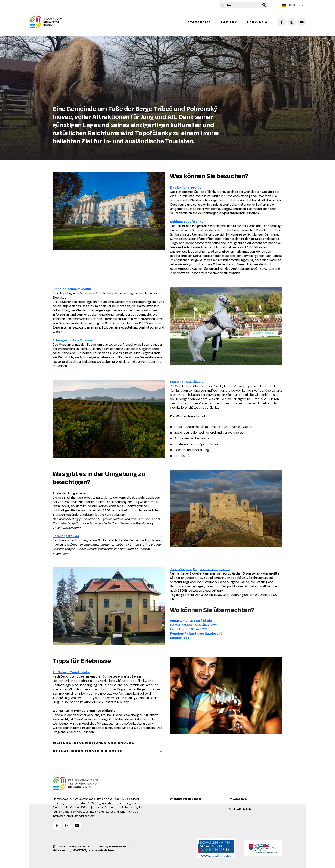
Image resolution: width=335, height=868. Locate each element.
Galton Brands (119, 846)
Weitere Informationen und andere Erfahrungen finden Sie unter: (108, 747)
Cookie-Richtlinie (240, 809)
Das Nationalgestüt (186, 187)
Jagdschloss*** (182, 638)
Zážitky (229, 22)
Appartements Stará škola (191, 621)
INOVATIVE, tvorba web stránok (93, 850)
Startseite (199, 22)
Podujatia (257, 22)
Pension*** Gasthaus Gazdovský (196, 633)
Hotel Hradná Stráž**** (188, 629)
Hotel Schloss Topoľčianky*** (194, 625)
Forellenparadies (66, 536)
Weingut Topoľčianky (187, 382)
